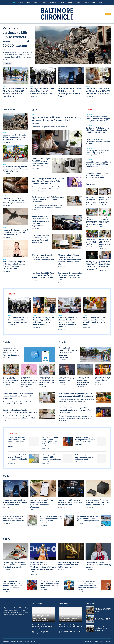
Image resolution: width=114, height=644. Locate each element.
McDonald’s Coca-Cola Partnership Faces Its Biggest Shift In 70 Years (103, 380)
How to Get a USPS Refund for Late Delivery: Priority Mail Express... (105, 200)
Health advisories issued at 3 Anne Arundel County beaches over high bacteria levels (83, 381)
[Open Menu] (4, 3)
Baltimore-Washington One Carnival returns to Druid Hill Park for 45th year (15, 169)
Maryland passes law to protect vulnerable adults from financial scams (105, 265)
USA (28, 3)
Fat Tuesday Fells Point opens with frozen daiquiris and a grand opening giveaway (98, 130)
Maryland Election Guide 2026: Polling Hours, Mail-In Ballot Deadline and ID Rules (94, 321)
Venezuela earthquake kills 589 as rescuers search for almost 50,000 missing (16, 37)
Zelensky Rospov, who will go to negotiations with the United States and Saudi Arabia (70, 626)
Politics (43, 3)
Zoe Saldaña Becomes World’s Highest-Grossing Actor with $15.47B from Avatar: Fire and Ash (51, 442)
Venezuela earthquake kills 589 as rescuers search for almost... (103, 610)
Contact (108, 14)
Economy (52, 3)
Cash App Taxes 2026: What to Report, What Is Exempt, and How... (104, 221)
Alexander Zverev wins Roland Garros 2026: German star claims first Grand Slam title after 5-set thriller (88, 585)
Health (78, 3)
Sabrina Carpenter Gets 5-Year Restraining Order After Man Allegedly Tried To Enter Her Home (29, 381)
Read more (7, 63)
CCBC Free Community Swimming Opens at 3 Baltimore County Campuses (92, 221)
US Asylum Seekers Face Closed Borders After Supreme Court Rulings (42, 91)
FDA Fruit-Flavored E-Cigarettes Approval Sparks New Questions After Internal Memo (75, 410)
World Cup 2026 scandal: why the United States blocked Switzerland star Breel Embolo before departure (13, 585)
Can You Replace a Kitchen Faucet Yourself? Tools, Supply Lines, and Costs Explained (98, 119)
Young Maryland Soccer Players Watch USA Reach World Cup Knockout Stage (99, 164)
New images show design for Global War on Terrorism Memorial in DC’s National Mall (70, 276)
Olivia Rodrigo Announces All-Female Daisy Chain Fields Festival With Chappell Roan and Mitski (48, 181)
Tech (86, 3)
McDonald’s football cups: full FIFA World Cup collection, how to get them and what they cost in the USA (69, 260)
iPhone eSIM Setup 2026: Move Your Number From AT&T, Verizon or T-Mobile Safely (18, 396)
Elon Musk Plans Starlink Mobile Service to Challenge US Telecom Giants (15, 502)
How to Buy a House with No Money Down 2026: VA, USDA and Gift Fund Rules (98, 91)
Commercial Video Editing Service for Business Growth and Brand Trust (70, 502)
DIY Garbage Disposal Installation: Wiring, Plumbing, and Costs (98, 141)
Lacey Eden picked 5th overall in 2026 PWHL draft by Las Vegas (98, 565)
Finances (61, 3)
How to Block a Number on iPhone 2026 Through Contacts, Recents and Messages (42, 504)
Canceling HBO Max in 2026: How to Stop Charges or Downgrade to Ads (97, 153)
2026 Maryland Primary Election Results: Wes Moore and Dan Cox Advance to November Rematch (68, 322)
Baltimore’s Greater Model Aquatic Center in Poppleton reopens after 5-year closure (88, 519)
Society (70, 3)
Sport (93, 3)
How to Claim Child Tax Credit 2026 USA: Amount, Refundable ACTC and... (105, 243)
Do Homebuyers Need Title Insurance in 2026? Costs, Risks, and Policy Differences (48, 199)
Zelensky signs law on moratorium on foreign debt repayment (84, 457)
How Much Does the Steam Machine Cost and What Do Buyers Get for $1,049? (97, 502)
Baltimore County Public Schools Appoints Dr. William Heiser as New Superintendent (43, 321)
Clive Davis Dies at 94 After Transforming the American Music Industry (67, 380)
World (35, 3)
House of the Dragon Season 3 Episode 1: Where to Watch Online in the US (15, 232)
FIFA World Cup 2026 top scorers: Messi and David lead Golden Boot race (71, 565)
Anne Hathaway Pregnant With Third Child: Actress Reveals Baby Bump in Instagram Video (14, 265)
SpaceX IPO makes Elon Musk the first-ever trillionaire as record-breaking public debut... (92, 266)
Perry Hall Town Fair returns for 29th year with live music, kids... (92, 242)
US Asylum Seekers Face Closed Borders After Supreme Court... (102, 629)
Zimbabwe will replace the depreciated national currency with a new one (85, 440)
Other (101, 3)
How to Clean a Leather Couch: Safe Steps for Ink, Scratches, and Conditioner (15, 201)
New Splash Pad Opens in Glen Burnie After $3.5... (102, 619)
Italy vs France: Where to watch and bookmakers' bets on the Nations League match (70, 618)
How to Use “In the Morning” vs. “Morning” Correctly (41, 632)
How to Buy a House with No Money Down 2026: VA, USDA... (91, 200)
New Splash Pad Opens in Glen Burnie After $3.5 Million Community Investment (68, 353)
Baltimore (21, 3)
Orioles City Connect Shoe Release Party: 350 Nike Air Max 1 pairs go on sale (14, 565)
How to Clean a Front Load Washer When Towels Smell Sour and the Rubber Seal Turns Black (46, 381)
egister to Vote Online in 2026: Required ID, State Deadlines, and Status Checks (56, 119)
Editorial (88, 641)
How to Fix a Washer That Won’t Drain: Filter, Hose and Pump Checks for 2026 (13, 519)
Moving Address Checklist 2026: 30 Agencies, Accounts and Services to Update (11, 380)
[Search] (110, 3)
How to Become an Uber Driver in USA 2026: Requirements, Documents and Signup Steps (40, 221)
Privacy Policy (98, 641)
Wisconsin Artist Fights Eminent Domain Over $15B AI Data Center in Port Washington (42, 626)
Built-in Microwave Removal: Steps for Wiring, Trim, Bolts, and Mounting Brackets (97, 175)
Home (13, 3)
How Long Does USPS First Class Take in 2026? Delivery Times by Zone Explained (44, 275)
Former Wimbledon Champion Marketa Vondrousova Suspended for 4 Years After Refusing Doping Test (43, 567)
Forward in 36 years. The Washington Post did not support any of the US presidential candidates (41, 618)
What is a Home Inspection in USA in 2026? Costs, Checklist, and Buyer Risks (43, 257)
